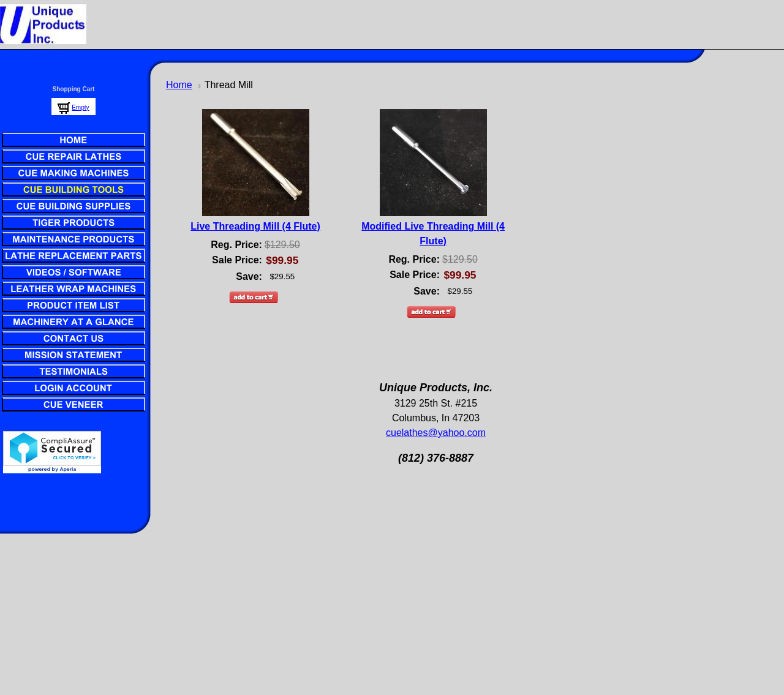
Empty (80, 107)
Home (179, 85)
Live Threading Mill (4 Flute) (255, 226)
